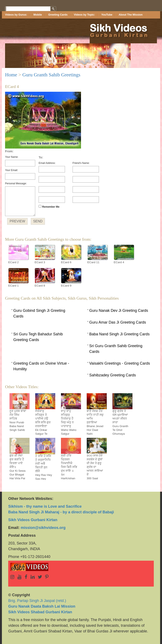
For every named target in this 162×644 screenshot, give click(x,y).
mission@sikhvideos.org (43, 528)
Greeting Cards (58, 15)
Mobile (38, 15)
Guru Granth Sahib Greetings (51, 75)
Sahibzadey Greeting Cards (113, 375)
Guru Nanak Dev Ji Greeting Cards (119, 311)
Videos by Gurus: (16, 15)
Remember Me (49, 207)
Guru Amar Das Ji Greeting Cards (118, 322)
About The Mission (130, 15)
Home (11, 75)
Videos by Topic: (84, 15)
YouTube (107, 15)
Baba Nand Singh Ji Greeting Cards (119, 334)
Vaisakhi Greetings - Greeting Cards (120, 363)
